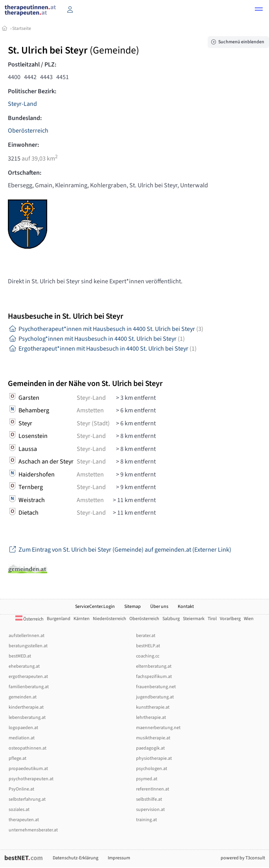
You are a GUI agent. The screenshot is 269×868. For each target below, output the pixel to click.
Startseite (22, 29)
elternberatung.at (154, 666)
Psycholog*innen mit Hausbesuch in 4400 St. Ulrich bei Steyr (96, 339)
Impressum (119, 858)
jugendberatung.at (155, 697)
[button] (259, 10)
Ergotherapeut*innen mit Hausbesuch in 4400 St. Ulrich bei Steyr (102, 349)
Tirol (212, 619)
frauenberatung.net (156, 687)
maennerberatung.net (158, 728)
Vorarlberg (230, 619)
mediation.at (22, 738)
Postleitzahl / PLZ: (32, 65)
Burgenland (59, 619)
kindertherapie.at (26, 707)
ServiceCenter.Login (95, 607)
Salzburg (171, 619)
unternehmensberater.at (33, 830)
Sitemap (133, 607)
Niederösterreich (110, 619)
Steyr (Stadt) (93, 423)
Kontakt (186, 607)
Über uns (159, 607)
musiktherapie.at (153, 738)
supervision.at (150, 810)
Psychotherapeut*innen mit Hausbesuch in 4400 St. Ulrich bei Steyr (106, 329)
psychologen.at (152, 769)
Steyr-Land (22, 104)
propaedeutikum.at (28, 769)
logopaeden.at (23, 728)
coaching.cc (148, 656)
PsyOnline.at (21, 789)
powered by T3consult (243, 858)
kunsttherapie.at (153, 707)
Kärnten (82, 619)
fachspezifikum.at (154, 677)
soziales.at (19, 810)
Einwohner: (23, 145)
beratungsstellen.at (28, 646)
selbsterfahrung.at (27, 799)
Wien (249, 619)
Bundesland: (25, 118)
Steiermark (194, 619)
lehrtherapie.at (151, 717)
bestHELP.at (148, 646)
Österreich (29, 619)
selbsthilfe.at (149, 799)
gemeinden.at (23, 697)
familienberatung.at (29, 687)
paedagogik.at (150, 748)
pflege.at (18, 758)
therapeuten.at (24, 820)
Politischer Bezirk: (32, 91)
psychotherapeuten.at (31, 779)
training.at (146, 820)
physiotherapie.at (154, 758)
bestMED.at (20, 656)
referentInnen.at (153, 789)
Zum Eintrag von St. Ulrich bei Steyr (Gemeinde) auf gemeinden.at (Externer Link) (120, 550)
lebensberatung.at (27, 717)
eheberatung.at (24, 666)
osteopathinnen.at (28, 748)
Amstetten (90, 410)
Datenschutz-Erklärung (76, 858)
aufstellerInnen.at (27, 636)
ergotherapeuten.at (28, 677)
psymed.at (147, 779)
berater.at (146, 636)
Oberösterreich (28, 131)
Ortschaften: (25, 173)
